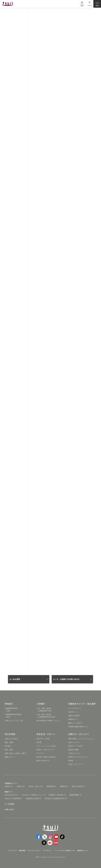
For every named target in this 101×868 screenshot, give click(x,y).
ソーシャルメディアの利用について (66, 850)
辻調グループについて (79, 734)
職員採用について (85, 850)
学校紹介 (9, 704)
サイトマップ (10, 850)
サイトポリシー (47, 850)
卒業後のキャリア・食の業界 (82, 704)
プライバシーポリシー (33, 850)
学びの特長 (10, 734)
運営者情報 (20, 850)
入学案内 (41, 704)
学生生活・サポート (46, 734)
